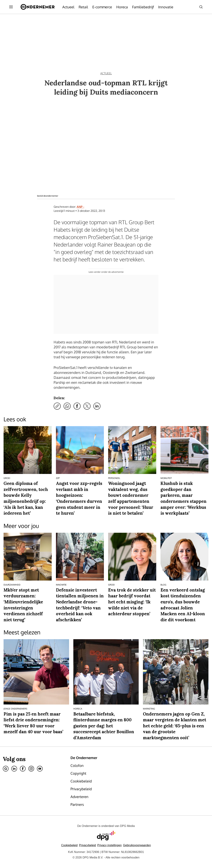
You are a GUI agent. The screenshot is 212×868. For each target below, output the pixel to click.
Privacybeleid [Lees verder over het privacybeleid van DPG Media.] (87, 845)
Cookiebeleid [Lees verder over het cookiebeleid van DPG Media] (69, 845)
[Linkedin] (14, 769)
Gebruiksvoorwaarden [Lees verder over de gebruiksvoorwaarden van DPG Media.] (137, 845)
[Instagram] (31, 769)
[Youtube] (40, 769)
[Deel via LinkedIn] (97, 406)
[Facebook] (23, 769)
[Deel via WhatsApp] (67, 406)
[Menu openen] (11, 7)
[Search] (201, 7)
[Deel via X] (87, 406)
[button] (109, 845)
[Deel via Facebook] (77, 406)
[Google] (6, 769)
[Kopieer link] (57, 406)
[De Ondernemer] (38, 7)
